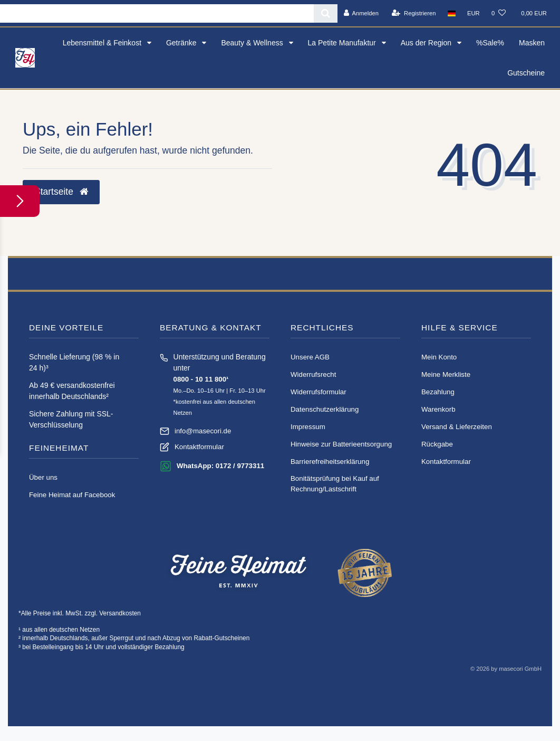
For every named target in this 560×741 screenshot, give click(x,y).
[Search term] (157, 13)
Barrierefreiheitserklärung (330, 462)
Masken (532, 43)
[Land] (452, 13)
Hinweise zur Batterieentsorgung (341, 444)
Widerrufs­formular (318, 392)
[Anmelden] (361, 13)
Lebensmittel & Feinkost (103, 43)
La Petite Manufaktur (343, 43)
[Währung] (474, 13)
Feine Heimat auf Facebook (72, 495)
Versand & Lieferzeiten (457, 427)
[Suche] (326, 13)
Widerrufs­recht (313, 374)
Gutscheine (526, 73)
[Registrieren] (414, 13)
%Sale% (490, 43)
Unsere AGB (310, 357)
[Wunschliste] (499, 13)
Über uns (43, 477)
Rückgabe (437, 444)
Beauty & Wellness (253, 43)
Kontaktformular (199, 447)
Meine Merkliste (446, 374)
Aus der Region (427, 43)
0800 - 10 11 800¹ (201, 379)
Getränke (182, 43)
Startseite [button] (61, 192)
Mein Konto (439, 357)
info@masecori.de (203, 431)
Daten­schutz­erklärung (325, 409)
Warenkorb (438, 409)
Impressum (308, 427)
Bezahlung (438, 392)
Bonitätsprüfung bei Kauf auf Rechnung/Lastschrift (335, 484)
